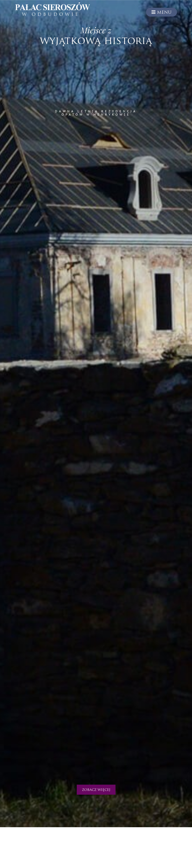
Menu (161, 12)
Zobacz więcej (96, 790)
